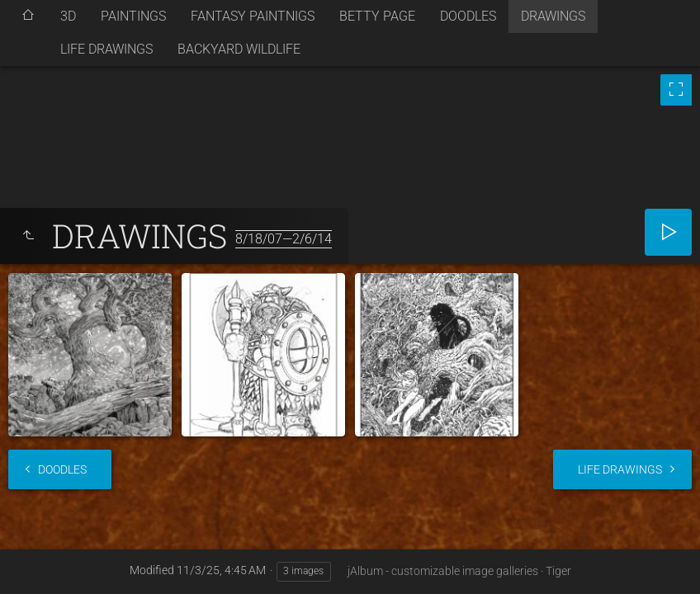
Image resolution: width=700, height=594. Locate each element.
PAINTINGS (133, 16)
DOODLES (468, 16)
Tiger (558, 571)
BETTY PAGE (377, 16)
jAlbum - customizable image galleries (443, 571)
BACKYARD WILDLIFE (239, 49)
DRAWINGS (553, 16)
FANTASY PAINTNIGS (253, 16)
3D (68, 16)
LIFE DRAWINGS (106, 49)
